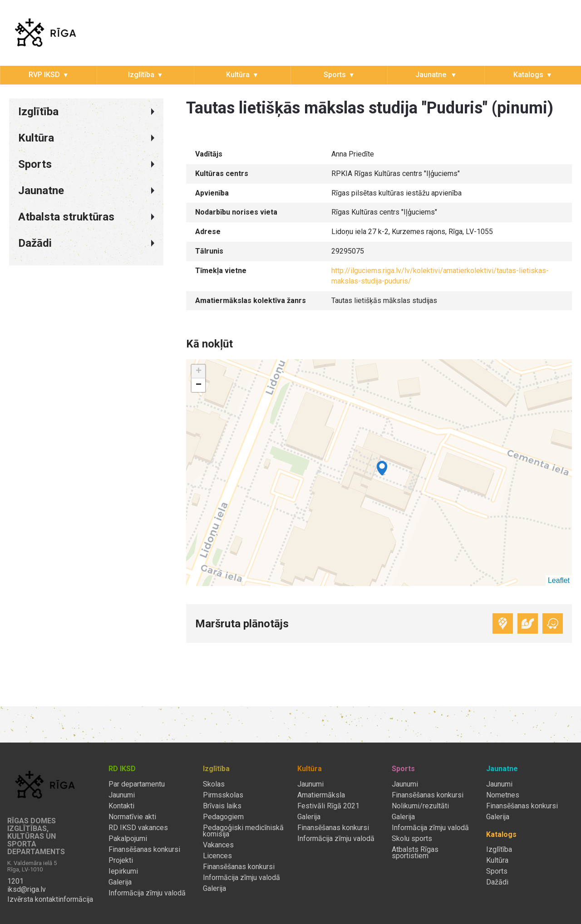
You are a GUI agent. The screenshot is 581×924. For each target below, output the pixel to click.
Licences (217, 856)
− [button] (199, 385)
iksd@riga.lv (27, 890)
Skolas (214, 784)
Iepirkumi (123, 871)
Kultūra (238, 75)
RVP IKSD (44, 75)
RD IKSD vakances (138, 828)
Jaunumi (122, 795)
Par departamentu (137, 784)
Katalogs (528, 75)
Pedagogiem (223, 817)
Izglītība (141, 75)
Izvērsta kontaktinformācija (50, 900)
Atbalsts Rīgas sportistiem (415, 853)
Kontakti (121, 806)
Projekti (121, 860)
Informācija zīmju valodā (147, 893)
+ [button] (199, 372)
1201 (15, 881)
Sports (335, 75)
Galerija (120, 882)
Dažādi (497, 882)
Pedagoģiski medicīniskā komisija (243, 831)
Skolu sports (412, 839)
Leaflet (559, 580)
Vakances (218, 845)
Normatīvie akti (132, 817)
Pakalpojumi (128, 839)
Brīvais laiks (222, 806)
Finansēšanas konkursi (144, 850)
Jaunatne (432, 75)
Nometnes (503, 795)
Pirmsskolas (223, 795)
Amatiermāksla (321, 795)
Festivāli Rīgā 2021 (328, 806)
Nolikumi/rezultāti (420, 806)
